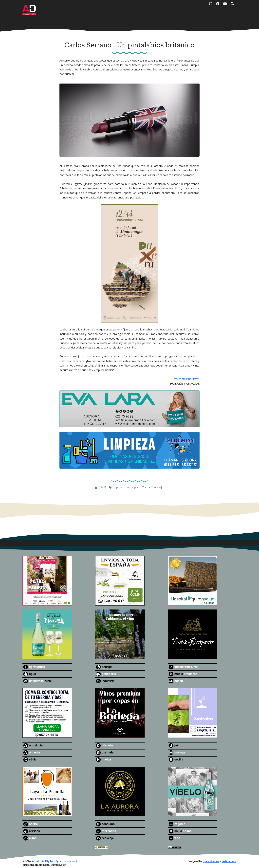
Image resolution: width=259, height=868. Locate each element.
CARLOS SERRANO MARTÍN (186, 379)
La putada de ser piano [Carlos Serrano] (137, 487)
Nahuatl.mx (229, 861)
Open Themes (211, 861)
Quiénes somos (66, 861)
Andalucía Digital (42, 861)
